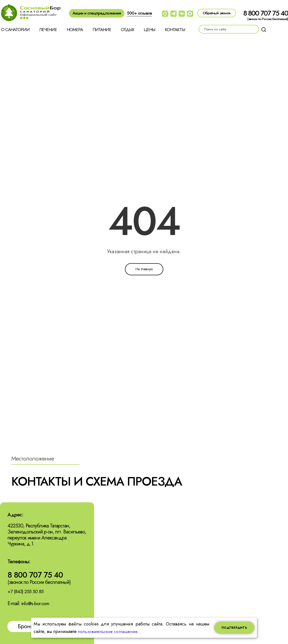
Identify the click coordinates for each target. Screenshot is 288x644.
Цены (149, 30)
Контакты (175, 30)
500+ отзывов (139, 13)
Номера (75, 30)
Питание (102, 30)
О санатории (15, 30)
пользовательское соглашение (109, 631)
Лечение (48, 30)
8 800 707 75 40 (266, 13)
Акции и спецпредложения (97, 13)
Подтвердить (234, 628)
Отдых (127, 30)
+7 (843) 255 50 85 (27, 592)
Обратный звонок (217, 13)
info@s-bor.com (36, 604)
